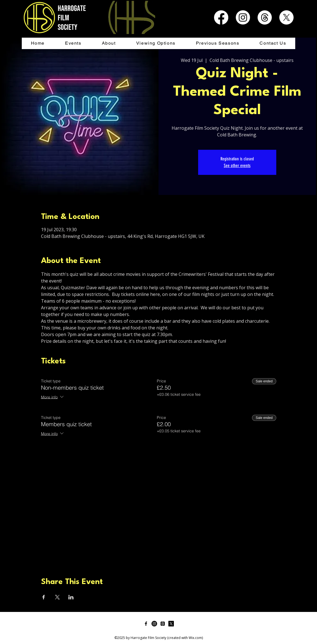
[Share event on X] (57, 597)
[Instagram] (243, 17)
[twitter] (171, 624)
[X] (286, 17)
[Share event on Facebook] (44, 597)
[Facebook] (221, 17)
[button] (73, 43)
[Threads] (265, 17)
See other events (237, 166)
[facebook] (146, 624)
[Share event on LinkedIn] (71, 597)
